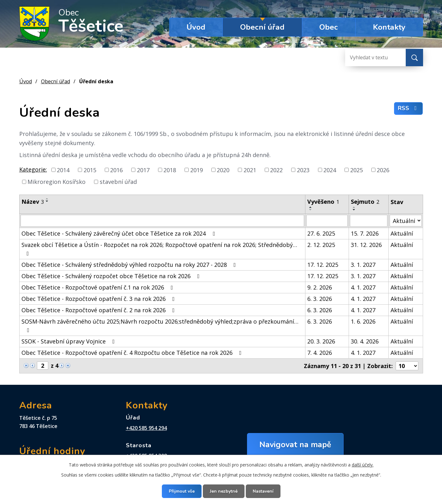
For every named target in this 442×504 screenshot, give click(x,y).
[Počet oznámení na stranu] (407, 366)
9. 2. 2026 (320, 287)
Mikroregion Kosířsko (56, 182)
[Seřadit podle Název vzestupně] (47, 199)
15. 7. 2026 (365, 233)
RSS (409, 108)
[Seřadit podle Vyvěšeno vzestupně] (311, 207)
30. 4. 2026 (365, 341)
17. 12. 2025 (323, 265)
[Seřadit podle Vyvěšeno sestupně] (311, 210)
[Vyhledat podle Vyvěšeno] (327, 221)
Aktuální (402, 233)
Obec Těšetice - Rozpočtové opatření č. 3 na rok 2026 (99, 299)
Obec (329, 27)
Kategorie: (33, 169)
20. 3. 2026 (321, 341)
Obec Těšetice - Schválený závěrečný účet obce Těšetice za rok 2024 (119, 233)
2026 (383, 170)
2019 (197, 170)
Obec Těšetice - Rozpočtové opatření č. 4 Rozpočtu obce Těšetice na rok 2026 (133, 353)
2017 (143, 170)
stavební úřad (118, 182)
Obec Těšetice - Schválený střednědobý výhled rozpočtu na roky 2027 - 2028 (130, 265)
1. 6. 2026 (363, 321)
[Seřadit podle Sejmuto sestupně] (354, 210)
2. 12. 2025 (321, 245)
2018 (170, 170)
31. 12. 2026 (366, 245)
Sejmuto (365, 202)
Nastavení (263, 491)
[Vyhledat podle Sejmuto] (369, 221)
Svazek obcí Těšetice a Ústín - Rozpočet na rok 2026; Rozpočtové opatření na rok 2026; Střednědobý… (159, 249)
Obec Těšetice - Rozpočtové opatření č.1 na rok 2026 (99, 287)
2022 (276, 170)
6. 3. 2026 (320, 299)
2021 (250, 170)
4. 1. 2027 (363, 287)
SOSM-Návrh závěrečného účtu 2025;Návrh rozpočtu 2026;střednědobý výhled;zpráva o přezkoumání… (160, 325)
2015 (90, 170)
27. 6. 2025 (321, 233)
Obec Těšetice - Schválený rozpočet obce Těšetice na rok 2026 (112, 276)
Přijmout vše (182, 491)
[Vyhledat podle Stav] (406, 221)
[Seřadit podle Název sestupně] (47, 201)
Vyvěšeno (323, 202)
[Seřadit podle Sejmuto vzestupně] (354, 207)
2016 (116, 170)
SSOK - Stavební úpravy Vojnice (69, 341)
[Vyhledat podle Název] (162, 221)
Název (33, 202)
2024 (330, 170)
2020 (223, 170)
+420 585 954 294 (146, 428)
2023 (303, 170)
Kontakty (389, 27)
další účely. (363, 465)
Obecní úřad (262, 27)
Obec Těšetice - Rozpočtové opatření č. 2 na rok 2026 (99, 310)
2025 (357, 170)
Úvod (196, 27)
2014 (63, 170)
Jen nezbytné (224, 491)
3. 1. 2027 (363, 265)
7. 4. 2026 (320, 353)
